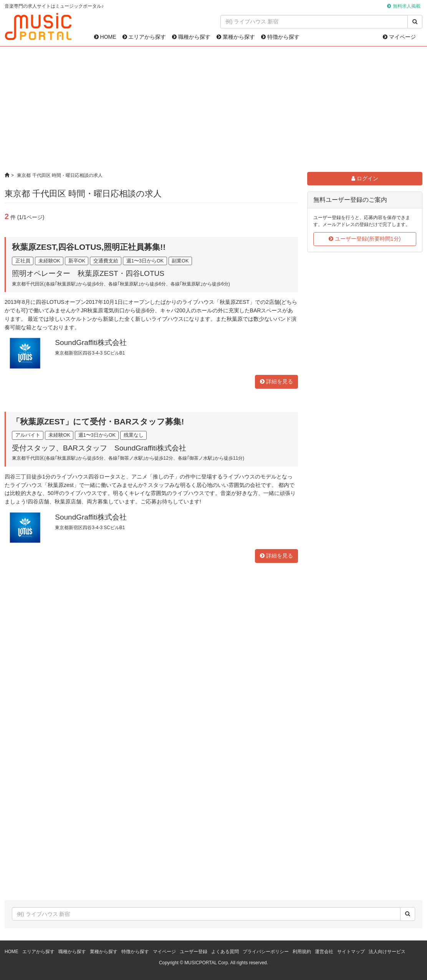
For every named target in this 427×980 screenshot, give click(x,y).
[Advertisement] (214, 109)
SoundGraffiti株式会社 (91, 342)
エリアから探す (144, 37)
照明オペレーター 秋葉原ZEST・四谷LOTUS (88, 273)
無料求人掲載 (407, 6)
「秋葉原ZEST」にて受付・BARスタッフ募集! (98, 422)
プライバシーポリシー (266, 952)
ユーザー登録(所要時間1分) (365, 239)
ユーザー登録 (194, 952)
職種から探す (191, 37)
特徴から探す (280, 37)
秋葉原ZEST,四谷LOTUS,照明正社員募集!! (89, 247)
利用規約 (302, 952)
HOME (105, 37)
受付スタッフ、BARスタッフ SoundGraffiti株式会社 (99, 448)
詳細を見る (276, 381)
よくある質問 (225, 952)
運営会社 (324, 952)
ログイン (365, 178)
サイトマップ (351, 952)
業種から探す (236, 37)
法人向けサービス (387, 952)
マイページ (399, 37)
